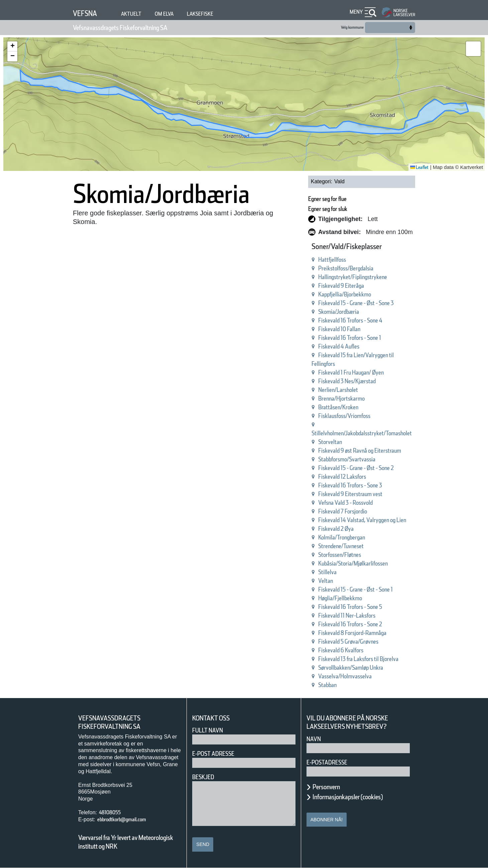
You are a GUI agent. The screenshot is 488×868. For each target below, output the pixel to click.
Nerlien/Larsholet (351, 390)
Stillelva (337, 572)
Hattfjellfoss (343, 260)
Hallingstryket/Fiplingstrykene (370, 277)
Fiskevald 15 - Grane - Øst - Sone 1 (378, 589)
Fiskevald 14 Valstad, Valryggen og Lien (385, 520)
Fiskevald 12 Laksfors (358, 477)
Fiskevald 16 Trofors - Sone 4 (369, 320)
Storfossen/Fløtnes (353, 555)
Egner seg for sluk (343, 209)
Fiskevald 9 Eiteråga (356, 286)
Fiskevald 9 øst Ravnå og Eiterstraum (381, 451)
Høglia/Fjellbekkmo (354, 598)
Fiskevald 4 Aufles (352, 346)
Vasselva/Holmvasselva (361, 676)
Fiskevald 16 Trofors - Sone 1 (369, 338)
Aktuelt (137, 14)
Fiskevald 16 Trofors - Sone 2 (369, 624)
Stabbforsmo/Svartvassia (363, 459)
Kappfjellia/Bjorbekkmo (360, 294)
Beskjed (205, 777)
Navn (315, 739)
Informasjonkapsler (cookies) (361, 797)
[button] (12, 46)
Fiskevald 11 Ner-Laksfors (364, 615)
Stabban (338, 685)
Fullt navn (210, 730)
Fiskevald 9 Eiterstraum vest (368, 494)
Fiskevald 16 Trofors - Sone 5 (369, 607)
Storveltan (341, 442)
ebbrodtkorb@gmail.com (130, 819)
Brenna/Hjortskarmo (356, 398)
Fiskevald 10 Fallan (354, 329)
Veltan (335, 581)
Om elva (174, 14)
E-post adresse (218, 754)
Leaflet (417, 167)
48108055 (112, 812)
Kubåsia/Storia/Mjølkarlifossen (371, 563)
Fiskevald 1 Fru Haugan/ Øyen (370, 372)
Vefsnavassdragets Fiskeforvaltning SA (137, 28)
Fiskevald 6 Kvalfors (355, 650)
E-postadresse (331, 762)
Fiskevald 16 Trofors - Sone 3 (369, 485)
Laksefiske (215, 14)
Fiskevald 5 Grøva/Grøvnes (366, 641)
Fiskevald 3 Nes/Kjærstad (363, 381)
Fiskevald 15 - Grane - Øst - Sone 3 (378, 303)
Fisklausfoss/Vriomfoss (359, 416)
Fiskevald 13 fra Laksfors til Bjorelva (380, 659)
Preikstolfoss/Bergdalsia (361, 268)
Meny (355, 12)
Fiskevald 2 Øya (349, 529)
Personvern (331, 787)
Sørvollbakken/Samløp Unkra (369, 668)
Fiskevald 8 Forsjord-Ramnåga (371, 633)
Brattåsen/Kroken (352, 407)
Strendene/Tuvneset (355, 546)
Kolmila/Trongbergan (356, 537)
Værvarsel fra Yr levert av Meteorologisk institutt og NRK (129, 842)
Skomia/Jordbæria (352, 312)
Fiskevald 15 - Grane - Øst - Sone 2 (378, 468)
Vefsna (87, 13)
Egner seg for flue (342, 199)
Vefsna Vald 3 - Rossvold (362, 503)
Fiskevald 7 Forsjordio (358, 511)
